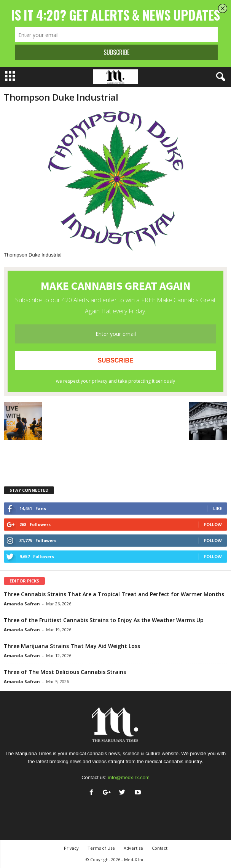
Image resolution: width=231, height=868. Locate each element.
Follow (213, 524)
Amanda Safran (22, 604)
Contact (160, 848)
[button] (219, 77)
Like (217, 508)
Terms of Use (101, 848)
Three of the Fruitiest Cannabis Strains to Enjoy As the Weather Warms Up (104, 620)
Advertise (133, 848)
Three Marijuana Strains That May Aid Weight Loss (72, 646)
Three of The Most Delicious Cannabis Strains (65, 672)
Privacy (71, 848)
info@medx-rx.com (129, 777)
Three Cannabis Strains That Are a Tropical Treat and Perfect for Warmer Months (114, 594)
